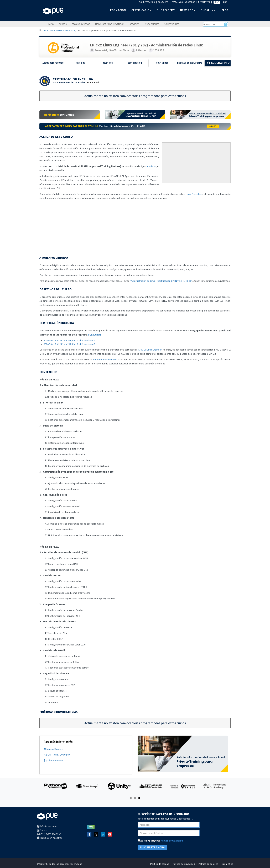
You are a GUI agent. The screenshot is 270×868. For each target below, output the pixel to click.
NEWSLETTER (204, 2)
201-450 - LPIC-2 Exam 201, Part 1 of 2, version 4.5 (69, 340)
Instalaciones (152, 24)
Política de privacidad (184, 864)
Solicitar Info (218, 63)
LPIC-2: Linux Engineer (150, 350)
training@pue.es (54, 749)
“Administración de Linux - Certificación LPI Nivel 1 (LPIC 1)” (161, 281)
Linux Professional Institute (62, 30)
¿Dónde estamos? (54, 761)
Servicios (134, 24)
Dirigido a (80, 63)
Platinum (152, 166)
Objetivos (108, 63)
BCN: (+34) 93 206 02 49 (57, 755)
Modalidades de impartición (110, 24)
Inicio (51, 24)
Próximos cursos (81, 24)
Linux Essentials (194, 194)
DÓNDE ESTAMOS (147, 2)
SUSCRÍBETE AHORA (152, 847)
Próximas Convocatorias (190, 63)
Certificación (135, 63)
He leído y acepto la (160, 841)
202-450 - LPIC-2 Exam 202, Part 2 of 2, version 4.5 (69, 344)
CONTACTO (163, 2)
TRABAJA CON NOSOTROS (183, 2)
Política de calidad (160, 864)
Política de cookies (208, 864)
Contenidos (162, 63)
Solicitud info (172, 24)
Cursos (63, 24)
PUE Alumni (93, 83)
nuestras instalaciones (105, 359)
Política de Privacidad (172, 841)
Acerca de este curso (53, 63)
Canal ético (227, 864)
